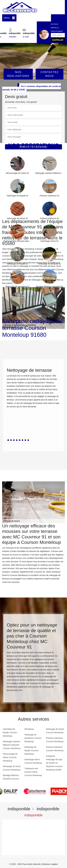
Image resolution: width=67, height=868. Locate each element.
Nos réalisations (18, 74)
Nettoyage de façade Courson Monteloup (32, 750)
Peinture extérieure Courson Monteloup (55, 740)
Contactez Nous (50, 74)
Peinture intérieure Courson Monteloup (55, 749)
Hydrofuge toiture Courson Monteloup (33, 761)
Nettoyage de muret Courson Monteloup (12, 768)
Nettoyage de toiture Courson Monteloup (55, 731)
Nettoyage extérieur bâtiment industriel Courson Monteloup (12, 745)
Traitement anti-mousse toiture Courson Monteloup (33, 772)
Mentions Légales (50, 864)
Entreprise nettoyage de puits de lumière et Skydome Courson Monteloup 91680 (54, 763)
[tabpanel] (33, 389)
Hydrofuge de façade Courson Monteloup (10, 732)
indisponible (15, 33)
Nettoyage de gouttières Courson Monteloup (33, 738)
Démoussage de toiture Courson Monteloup (10, 757)
